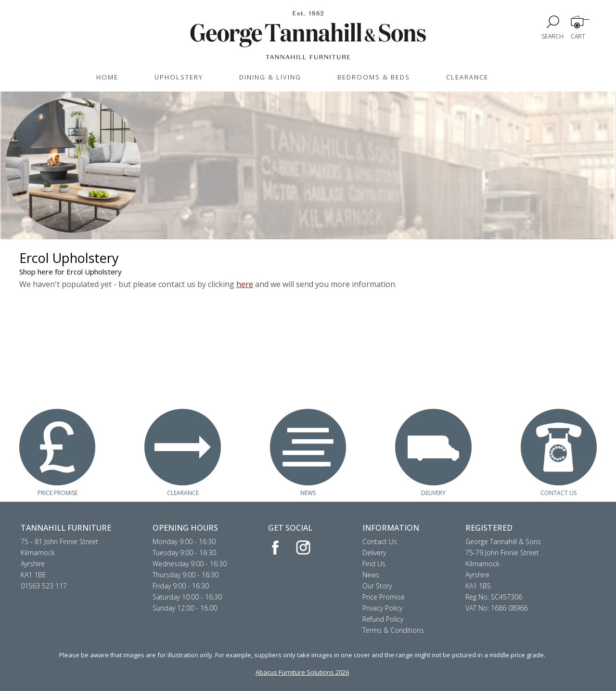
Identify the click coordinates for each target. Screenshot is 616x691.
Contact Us (380, 541)
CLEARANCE (467, 77)
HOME (107, 77)
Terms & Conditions (393, 630)
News (371, 575)
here (245, 284)
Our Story (377, 586)
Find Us (374, 564)
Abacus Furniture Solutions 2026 (302, 672)
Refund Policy (383, 619)
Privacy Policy (382, 608)
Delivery (374, 553)
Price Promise (384, 597)
